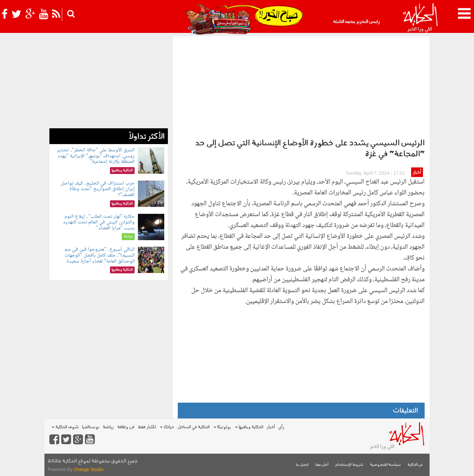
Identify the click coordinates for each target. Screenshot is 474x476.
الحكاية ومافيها (249, 427)
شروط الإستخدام (349, 465)
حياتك (167, 427)
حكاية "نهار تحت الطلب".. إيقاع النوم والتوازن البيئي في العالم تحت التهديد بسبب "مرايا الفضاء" (99, 222)
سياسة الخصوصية (385, 465)
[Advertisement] (301, 86)
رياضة (108, 427)
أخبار (417, 173)
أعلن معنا (322, 465)
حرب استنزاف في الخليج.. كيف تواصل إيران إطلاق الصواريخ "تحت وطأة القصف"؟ (98, 189)
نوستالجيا (91, 427)
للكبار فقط (147, 427)
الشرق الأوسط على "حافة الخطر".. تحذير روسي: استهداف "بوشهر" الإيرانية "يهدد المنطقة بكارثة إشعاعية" (96, 156)
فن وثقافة (126, 427)
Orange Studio (89, 469)
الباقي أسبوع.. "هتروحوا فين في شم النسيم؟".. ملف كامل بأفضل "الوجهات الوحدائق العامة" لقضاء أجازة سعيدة (100, 255)
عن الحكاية (415, 465)
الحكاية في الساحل (194, 427)
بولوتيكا (222, 427)
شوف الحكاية (65, 427)
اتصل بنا (302, 465)
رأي (281, 427)
